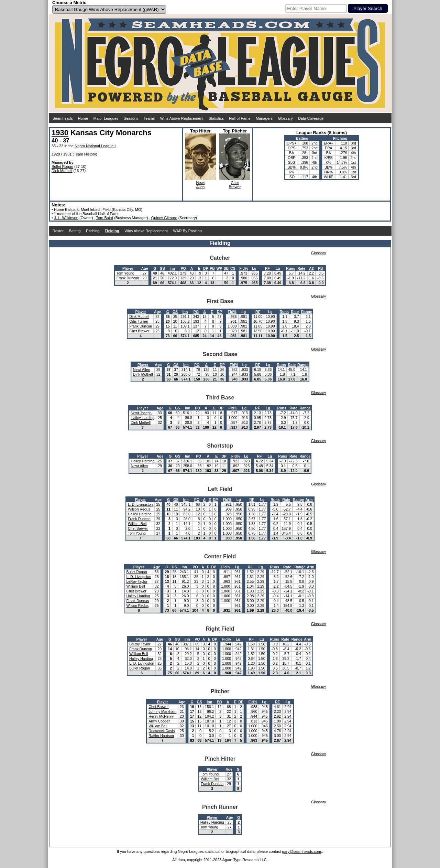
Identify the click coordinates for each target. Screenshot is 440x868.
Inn (172, 268)
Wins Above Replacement (182, 118)
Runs (290, 268)
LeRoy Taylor (137, 581)
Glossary (285, 118)
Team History (85, 154)
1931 (67, 154)
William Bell (137, 524)
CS (233, 268)
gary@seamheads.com (302, 851)
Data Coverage (311, 118)
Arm (309, 500)
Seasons (131, 118)
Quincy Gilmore (164, 218)
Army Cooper (159, 721)
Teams (149, 118)
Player (128, 268)
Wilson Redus (139, 509)
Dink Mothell (62, 171)
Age (145, 268)
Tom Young (125, 273)
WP (219, 268)
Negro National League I (95, 146)
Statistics (216, 118)
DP (206, 268)
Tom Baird (105, 218)
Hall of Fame (240, 118)
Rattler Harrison (161, 736)
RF (267, 268)
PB (212, 268)
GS (162, 268)
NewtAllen (200, 185)
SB (226, 268)
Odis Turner (139, 321)
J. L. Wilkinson (66, 218)
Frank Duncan (128, 278)
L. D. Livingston (140, 504)
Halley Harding (142, 418)
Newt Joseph (141, 413)
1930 (60, 133)
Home (83, 118)
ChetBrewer (235, 185)
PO (183, 268)
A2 (311, 268)
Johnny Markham (162, 711)
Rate (301, 268)
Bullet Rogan (62, 167)
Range (307, 312)
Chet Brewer (139, 331)
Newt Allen (142, 369)
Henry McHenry (161, 716)
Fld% (244, 268)
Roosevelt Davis (162, 731)
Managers (264, 118)
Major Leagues (106, 118)
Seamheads (63, 118)
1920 (56, 154)
